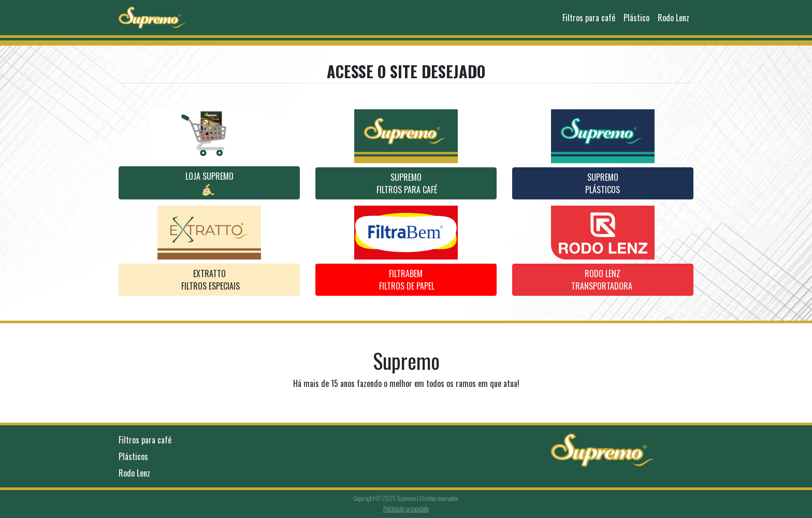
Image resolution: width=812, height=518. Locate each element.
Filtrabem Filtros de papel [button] (406, 280)
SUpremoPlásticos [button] (603, 183)
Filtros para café (589, 18)
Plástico (636, 18)
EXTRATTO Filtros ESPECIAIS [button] (209, 280)
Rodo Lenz (673, 18)
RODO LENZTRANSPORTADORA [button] (603, 280)
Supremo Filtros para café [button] (406, 183)
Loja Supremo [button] (209, 183)
